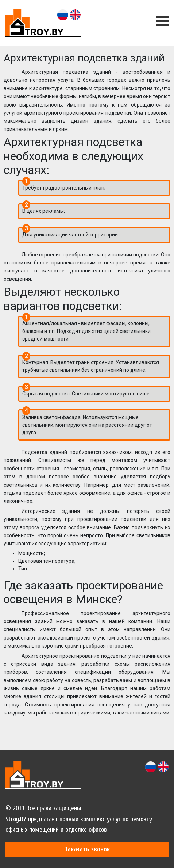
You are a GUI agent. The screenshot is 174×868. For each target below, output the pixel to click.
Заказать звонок (87, 849)
